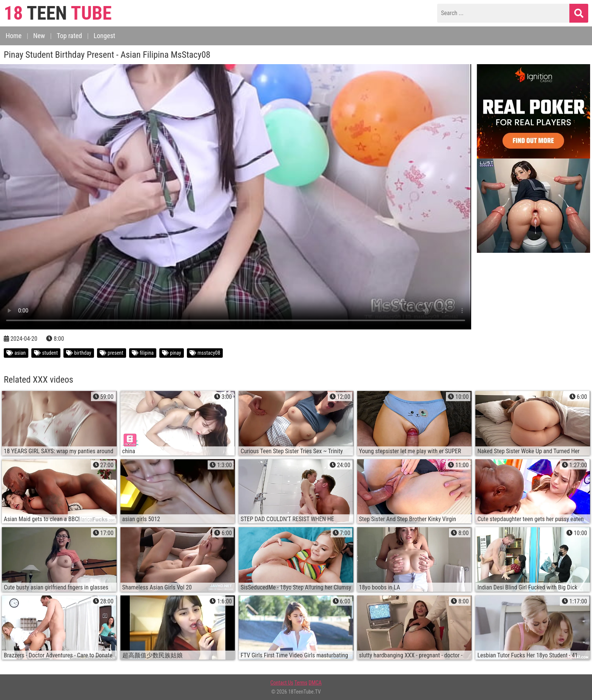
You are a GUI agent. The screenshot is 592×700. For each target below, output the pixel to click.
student (46, 353)
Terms (301, 683)
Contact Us (282, 683)
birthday (79, 353)
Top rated (69, 36)
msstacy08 (205, 353)
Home (14, 36)
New (39, 36)
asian (16, 353)
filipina (143, 353)
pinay (172, 353)
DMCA (315, 683)
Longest (104, 36)
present (112, 353)
